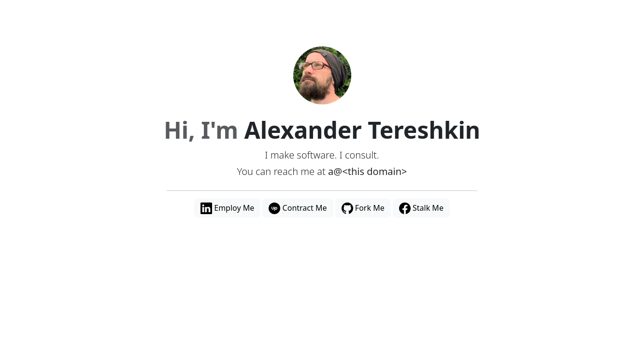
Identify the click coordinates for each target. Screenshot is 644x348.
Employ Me (227, 209)
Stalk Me (421, 209)
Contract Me (298, 209)
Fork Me (363, 209)
